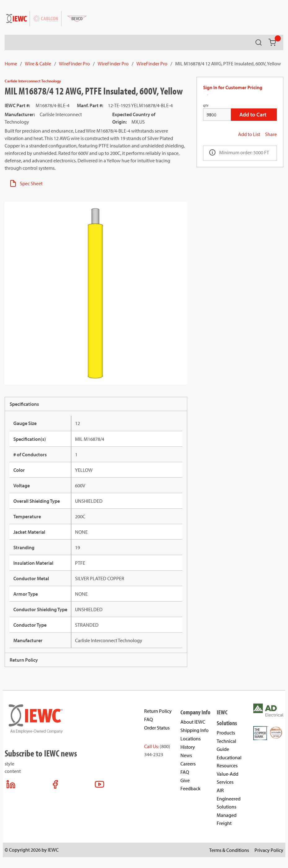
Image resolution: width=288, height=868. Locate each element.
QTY (206, 106)
